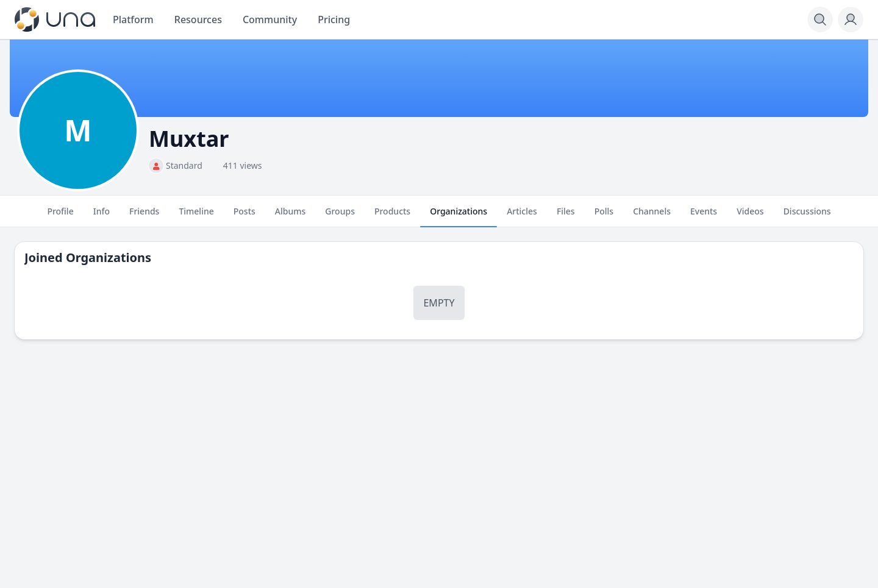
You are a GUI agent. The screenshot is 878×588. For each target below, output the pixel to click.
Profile (60, 216)
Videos (750, 216)
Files (566, 216)
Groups (340, 216)
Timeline (196, 216)
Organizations (459, 216)
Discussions (807, 216)
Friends (144, 216)
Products (392, 216)
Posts (244, 216)
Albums (290, 216)
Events (704, 216)
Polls (604, 216)
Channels (652, 216)
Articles (522, 216)
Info (102, 216)
